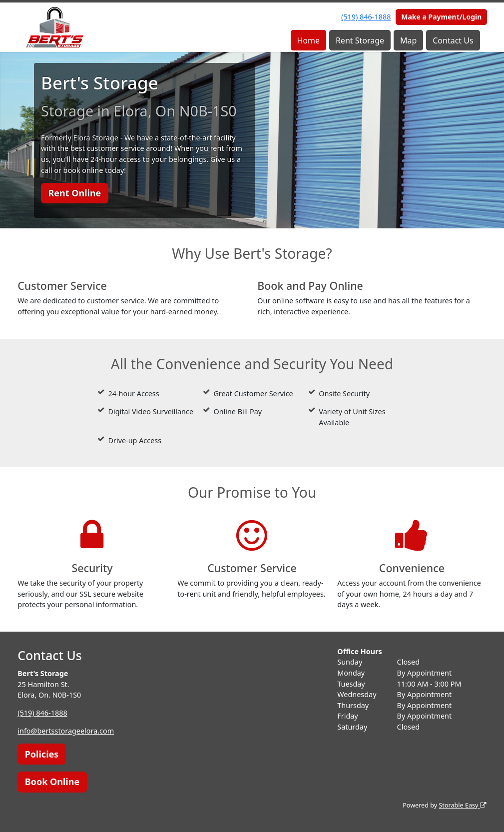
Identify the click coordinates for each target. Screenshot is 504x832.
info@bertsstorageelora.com (66, 731)
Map (408, 40)
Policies (42, 754)
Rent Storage (360, 40)
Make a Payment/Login (441, 17)
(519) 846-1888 (366, 17)
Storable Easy (462, 805)
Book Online (52, 782)
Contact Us (453, 40)
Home (308, 40)
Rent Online (74, 193)
